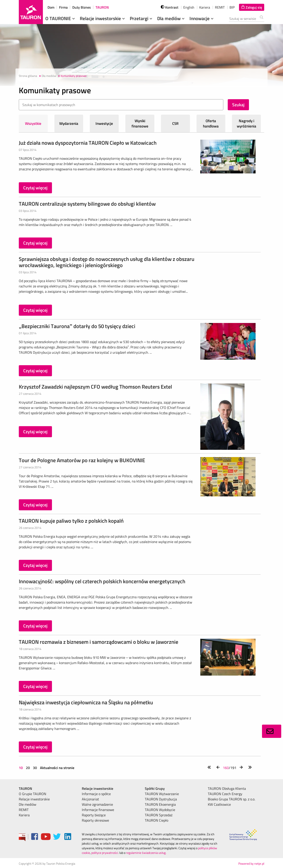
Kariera (205, 7)
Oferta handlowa (211, 123)
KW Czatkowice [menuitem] (219, 804)
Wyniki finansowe (140, 123)
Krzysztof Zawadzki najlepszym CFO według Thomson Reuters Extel (95, 387)
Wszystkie (33, 123)
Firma (63, 7)
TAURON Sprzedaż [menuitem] (159, 815)
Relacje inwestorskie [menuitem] (34, 799)
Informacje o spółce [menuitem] (96, 794)
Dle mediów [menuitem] (28, 804)
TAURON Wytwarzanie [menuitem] (162, 794)
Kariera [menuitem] (24, 815)
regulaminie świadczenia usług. (146, 853)
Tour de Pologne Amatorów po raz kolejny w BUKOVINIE (82, 460)
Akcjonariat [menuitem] (90, 799)
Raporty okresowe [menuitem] (95, 820)
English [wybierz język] (189, 7)
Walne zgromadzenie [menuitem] (97, 804)
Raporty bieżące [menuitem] (94, 815)
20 (28, 768)
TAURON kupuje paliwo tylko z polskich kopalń (71, 521)
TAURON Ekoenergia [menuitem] (160, 804)
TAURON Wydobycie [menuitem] (160, 810)
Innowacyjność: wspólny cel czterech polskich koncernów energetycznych (102, 581)
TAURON (102, 7)
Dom (51, 7)
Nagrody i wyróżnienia (247, 123)
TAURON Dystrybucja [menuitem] (161, 799)
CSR (175, 123)
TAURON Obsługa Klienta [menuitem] (227, 788)
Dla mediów (171, 18)
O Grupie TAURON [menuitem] (33, 794)
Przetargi (141, 18)
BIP (232, 7)
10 (21, 768)
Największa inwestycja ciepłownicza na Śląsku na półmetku (86, 702)
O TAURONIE (61, 18)
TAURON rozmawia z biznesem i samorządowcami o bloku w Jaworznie (98, 642)
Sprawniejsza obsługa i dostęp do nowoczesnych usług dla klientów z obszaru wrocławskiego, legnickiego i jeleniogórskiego (107, 262)
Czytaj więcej (35, 188)
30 (35, 768)
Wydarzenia (69, 123)
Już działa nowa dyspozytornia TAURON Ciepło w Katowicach (88, 143)
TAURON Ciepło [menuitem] (157, 820)
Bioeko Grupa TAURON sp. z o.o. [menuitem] (231, 799)
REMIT (220, 7)
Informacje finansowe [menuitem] (98, 810)
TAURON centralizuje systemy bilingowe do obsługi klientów (87, 204)
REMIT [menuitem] (24, 810)
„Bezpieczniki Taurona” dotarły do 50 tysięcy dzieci (77, 326)
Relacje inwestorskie (103, 18)
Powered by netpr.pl (251, 863)
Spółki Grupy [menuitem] (155, 788)
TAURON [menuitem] (25, 788)
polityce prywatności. (105, 853)
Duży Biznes (82, 7)
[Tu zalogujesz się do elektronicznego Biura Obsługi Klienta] (252, 7)
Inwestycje (104, 123)
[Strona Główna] (31, 12)
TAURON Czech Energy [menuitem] (225, 794)
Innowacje (202, 18)
